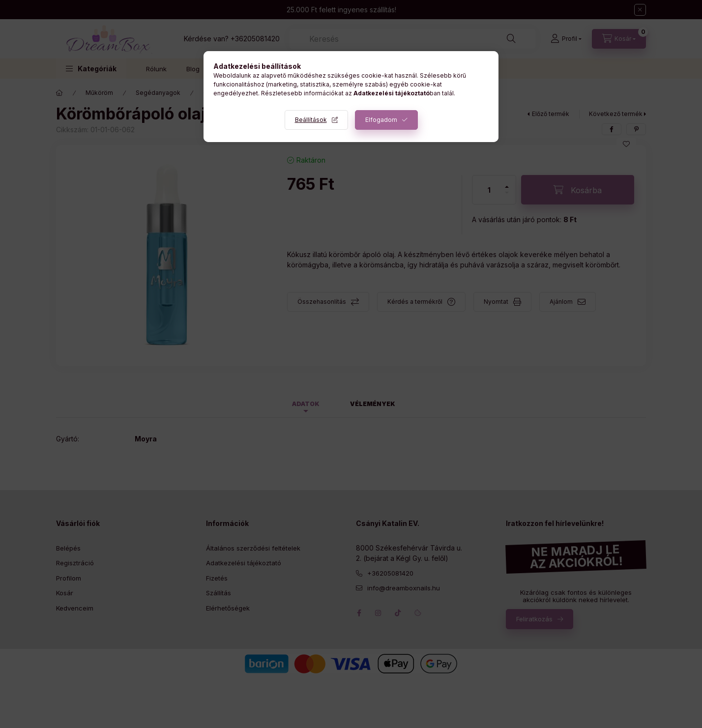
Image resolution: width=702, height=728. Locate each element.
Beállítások (311, 120)
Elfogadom (381, 120)
